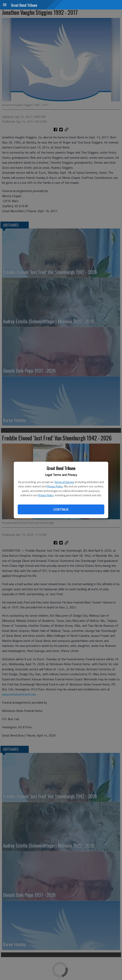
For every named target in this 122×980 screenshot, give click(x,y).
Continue (61, 509)
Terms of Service (64, 482)
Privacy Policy (55, 486)
